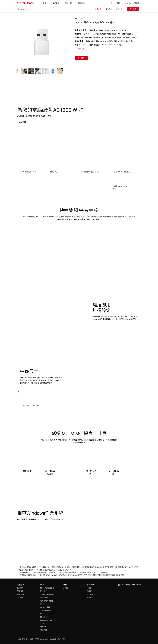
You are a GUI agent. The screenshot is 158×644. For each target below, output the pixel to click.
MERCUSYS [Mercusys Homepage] (25, 3)
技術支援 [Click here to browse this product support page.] (119, 9)
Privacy (20, 598)
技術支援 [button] (56, 3)
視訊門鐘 (44, 630)
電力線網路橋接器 (47, 601)
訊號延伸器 (44, 598)
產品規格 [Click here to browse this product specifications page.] (109, 9)
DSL (42, 614)
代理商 (89, 588)
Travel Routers (46, 610)
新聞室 (66, 588)
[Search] (111, 3)
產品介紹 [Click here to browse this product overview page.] (98, 9)
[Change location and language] (129, 3)
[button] (66, 71)
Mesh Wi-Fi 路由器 (47, 588)
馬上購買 (133, 9)
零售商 (89, 598)
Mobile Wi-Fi (45, 617)
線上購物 (90, 594)
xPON (42, 623)
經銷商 (89, 591)
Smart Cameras (46, 620)
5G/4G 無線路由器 (47, 594)
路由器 (43, 591)
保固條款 (20, 591)
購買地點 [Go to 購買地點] (81, 3)
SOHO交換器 (45, 607)
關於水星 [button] (68, 3)
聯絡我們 (20, 594)
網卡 (19, 9)
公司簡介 (20, 588)
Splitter (43, 626)
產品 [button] (45, 3)
